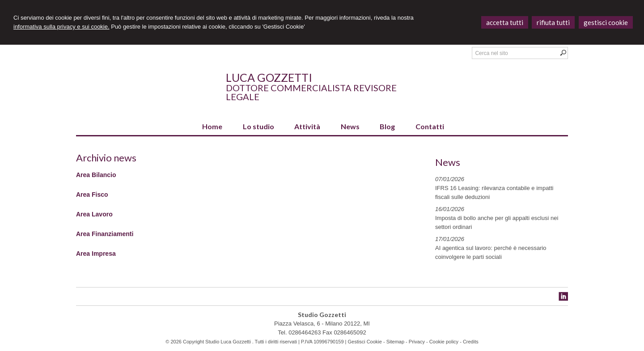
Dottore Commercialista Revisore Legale (311, 92)
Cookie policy (444, 342)
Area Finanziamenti (105, 234)
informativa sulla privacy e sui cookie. (61, 27)
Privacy (417, 342)
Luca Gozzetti (269, 77)
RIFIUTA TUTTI (553, 22)
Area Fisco (92, 195)
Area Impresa (96, 254)
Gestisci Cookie (364, 342)
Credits (471, 342)
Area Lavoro (94, 214)
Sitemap (395, 342)
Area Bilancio (96, 175)
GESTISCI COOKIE (606, 22)
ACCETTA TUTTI (505, 22)
